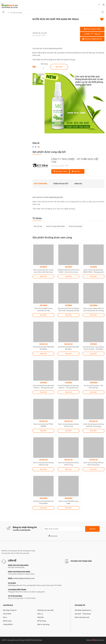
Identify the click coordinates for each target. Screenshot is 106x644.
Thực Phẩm (7, 614)
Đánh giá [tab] (78, 184)
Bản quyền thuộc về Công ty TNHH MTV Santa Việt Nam (25, 640)
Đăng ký (92, 529)
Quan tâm (59, 67)
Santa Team (100, 640)
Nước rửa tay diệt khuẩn (56, 226)
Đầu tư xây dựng (43, 624)
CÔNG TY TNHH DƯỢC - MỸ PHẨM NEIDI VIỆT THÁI (75, 161)
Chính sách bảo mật (82, 617)
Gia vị (5, 617)
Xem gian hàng (60, 171)
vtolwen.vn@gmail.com (92, 39)
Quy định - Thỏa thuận (83, 614)
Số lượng (44, 64)
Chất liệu (41, 617)
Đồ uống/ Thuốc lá (10, 610)
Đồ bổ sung (7, 621)
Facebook (53, 536)
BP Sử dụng (42, 621)
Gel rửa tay (38, 226)
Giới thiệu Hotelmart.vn (83, 610)
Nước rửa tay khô (76, 226)
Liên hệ (76, 171)
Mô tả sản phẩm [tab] (41, 184)
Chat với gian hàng (92, 29)
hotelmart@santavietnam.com (24, 578)
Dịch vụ (40, 614)
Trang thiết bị (8, 624)
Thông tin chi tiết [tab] (61, 184)
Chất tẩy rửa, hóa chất (40, 33)
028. (92, 34)
